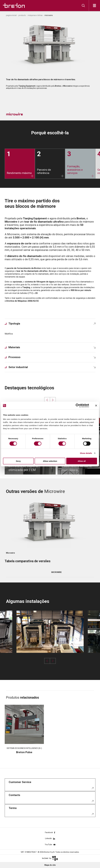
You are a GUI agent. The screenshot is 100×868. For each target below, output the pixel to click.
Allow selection (50, 461)
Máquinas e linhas (35, 15)
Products (22, 15)
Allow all (82, 461)
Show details (86, 453)
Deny (18, 461)
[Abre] (94, 6)
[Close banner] (96, 406)
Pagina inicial (11, 15)
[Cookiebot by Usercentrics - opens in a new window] (80, 406)
